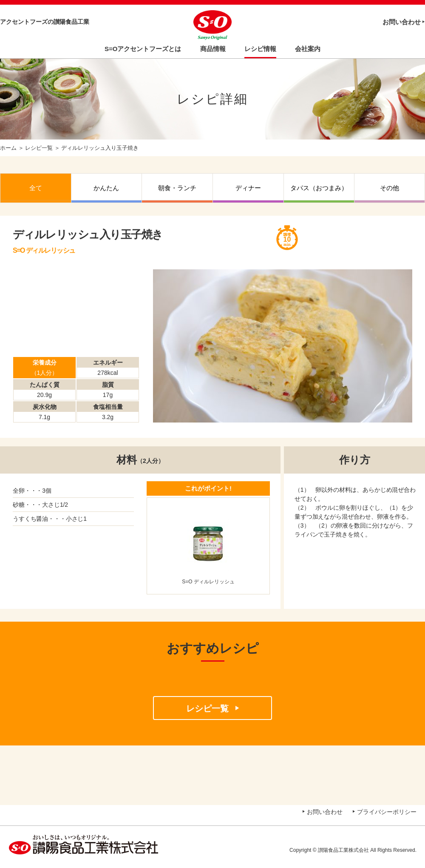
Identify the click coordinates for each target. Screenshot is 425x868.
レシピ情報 (260, 49)
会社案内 (308, 49)
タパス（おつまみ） (319, 188)
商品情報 (213, 49)
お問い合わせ (402, 22)
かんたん (106, 188)
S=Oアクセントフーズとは (143, 49)
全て (36, 188)
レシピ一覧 (39, 148)
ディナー (248, 188)
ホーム (8, 148)
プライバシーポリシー (387, 812)
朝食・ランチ (177, 188)
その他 (390, 188)
